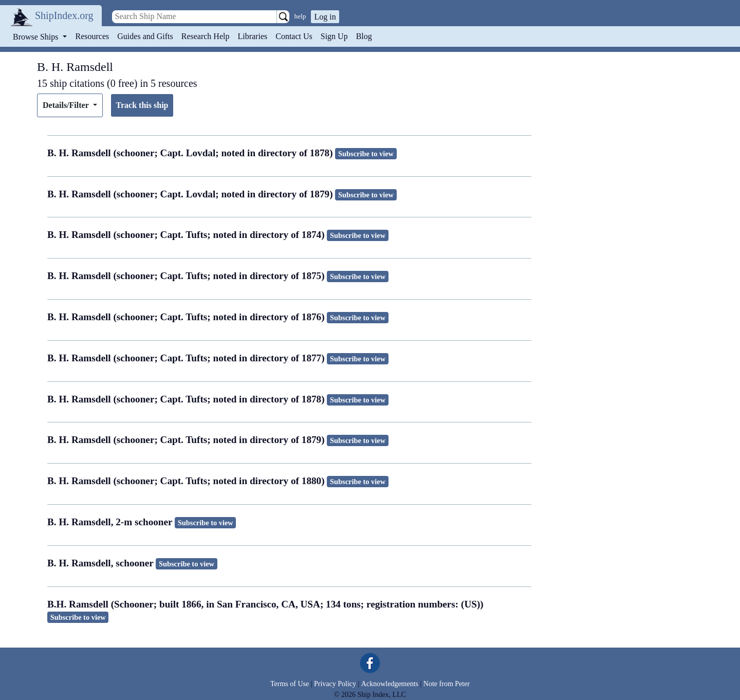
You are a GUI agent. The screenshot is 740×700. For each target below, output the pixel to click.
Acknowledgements (390, 684)
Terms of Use (290, 684)
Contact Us (294, 36)
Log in (325, 17)
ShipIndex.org (64, 15)
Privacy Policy (335, 684)
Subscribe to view (366, 154)
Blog (364, 36)
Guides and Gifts (145, 36)
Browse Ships (36, 37)
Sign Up (334, 36)
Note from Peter (447, 684)
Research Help (206, 36)
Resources (92, 36)
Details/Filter (67, 105)
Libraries (252, 36)
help (300, 16)
